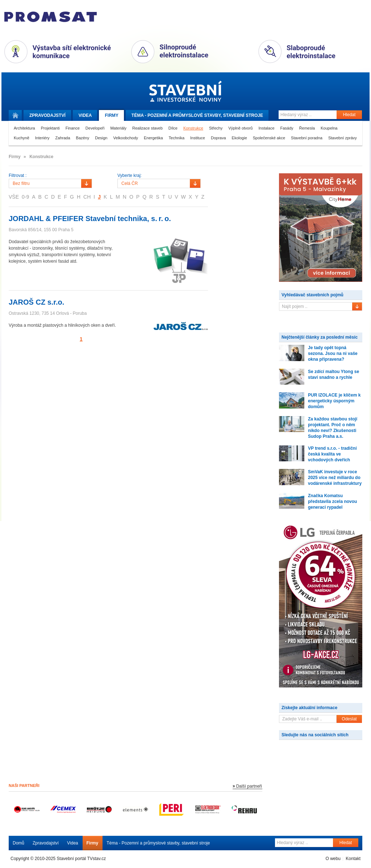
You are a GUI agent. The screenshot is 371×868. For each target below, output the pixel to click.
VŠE (14, 197)
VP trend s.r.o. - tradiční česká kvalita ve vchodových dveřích (332, 454)
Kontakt (353, 859)
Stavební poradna (307, 138)
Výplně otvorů (240, 128)
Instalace (266, 128)
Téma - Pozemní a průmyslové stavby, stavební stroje (158, 843)
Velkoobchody (126, 138)
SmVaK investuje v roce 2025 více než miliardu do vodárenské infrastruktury (335, 478)
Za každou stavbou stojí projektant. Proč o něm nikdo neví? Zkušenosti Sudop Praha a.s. (333, 428)
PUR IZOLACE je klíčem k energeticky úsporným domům (334, 401)
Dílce (173, 128)
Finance (73, 128)
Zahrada (63, 138)
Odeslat (349, 719)
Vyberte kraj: (130, 176)
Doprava (218, 138)
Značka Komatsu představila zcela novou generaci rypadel (332, 501)
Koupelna (329, 128)
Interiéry (42, 138)
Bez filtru (21, 183)
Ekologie (239, 138)
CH (87, 197)
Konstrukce (193, 128)
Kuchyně (22, 138)
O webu (333, 859)
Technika (177, 138)
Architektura (24, 128)
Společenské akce (269, 138)
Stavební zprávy (343, 138)
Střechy (216, 128)
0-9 (25, 197)
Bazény (83, 138)
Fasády (287, 128)
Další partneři (249, 786)
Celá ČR (130, 183)
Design (101, 138)
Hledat (349, 115)
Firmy (111, 115)
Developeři (95, 128)
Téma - (197, 115)
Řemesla (307, 128)
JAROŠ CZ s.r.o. (36, 302)
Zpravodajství (46, 843)
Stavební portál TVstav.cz (82, 859)
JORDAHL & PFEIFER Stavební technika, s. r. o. (90, 219)
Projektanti (50, 128)
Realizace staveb (147, 128)
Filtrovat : (18, 176)
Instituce (198, 138)
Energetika (153, 138)
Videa (85, 115)
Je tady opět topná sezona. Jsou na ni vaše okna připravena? (333, 353)
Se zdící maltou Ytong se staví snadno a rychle (334, 374)
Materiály (118, 128)
